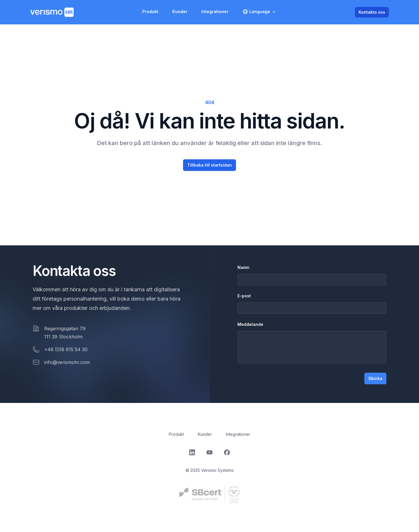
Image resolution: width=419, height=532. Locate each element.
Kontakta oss (372, 12)
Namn (243, 267)
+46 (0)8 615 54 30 (66, 349)
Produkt (150, 11)
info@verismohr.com (67, 362)
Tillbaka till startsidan (210, 165)
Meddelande (250, 324)
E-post (244, 296)
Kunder (180, 11)
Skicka (375, 378)
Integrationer (215, 11)
